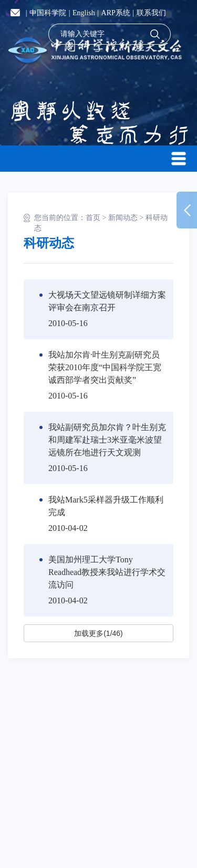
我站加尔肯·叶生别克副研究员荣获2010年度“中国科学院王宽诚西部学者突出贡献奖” (105, 367)
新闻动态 (123, 218)
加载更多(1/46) (98, 633)
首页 (93, 218)
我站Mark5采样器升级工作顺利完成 (106, 506)
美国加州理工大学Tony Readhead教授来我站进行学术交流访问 (107, 572)
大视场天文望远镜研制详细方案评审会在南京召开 (107, 301)
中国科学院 (48, 13)
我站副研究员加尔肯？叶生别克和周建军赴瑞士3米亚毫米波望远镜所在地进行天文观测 (107, 440)
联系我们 (151, 13)
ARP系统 (116, 13)
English (84, 13)
